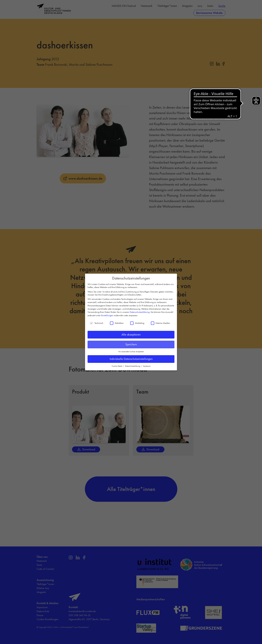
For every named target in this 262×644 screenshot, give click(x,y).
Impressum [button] (147, 366)
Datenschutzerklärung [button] (133, 366)
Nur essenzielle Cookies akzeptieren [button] (131, 352)
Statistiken (117, 323)
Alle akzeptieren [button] (131, 335)
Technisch (96, 323)
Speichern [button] (131, 344)
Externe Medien (160, 323)
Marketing (137, 323)
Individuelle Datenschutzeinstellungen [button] (131, 359)
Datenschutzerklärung (140, 312)
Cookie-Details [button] (117, 366)
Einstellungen (107, 315)
